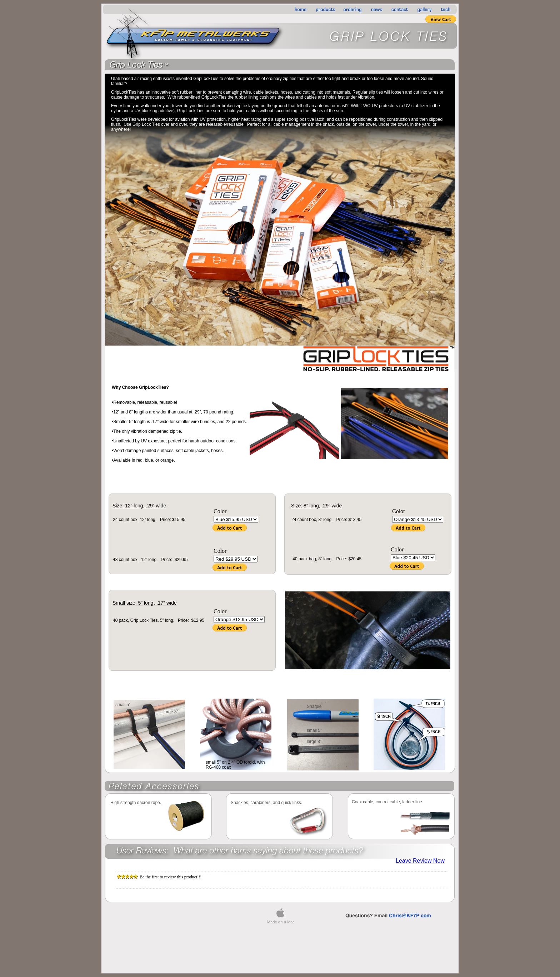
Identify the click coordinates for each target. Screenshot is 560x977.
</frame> (421, 861)
